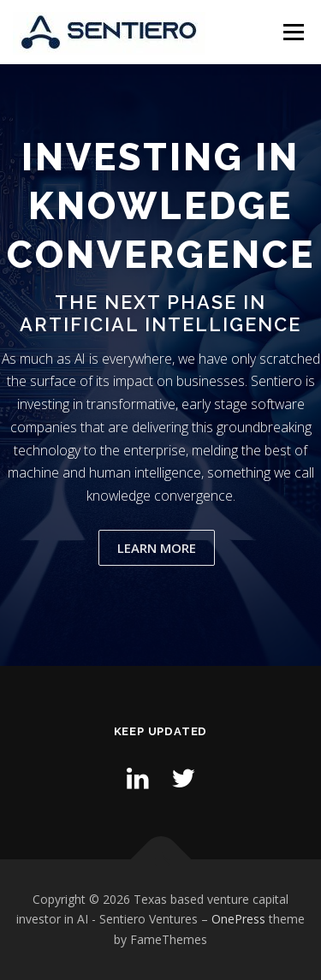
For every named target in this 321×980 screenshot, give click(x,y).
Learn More (157, 548)
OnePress (238, 919)
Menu (292, 32)
